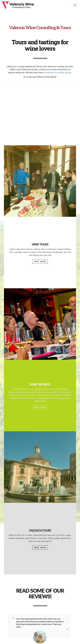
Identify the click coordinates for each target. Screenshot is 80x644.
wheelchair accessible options (58, 72)
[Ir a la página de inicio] (18, 5)
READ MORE (40, 261)
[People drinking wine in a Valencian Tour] (40, 181)
